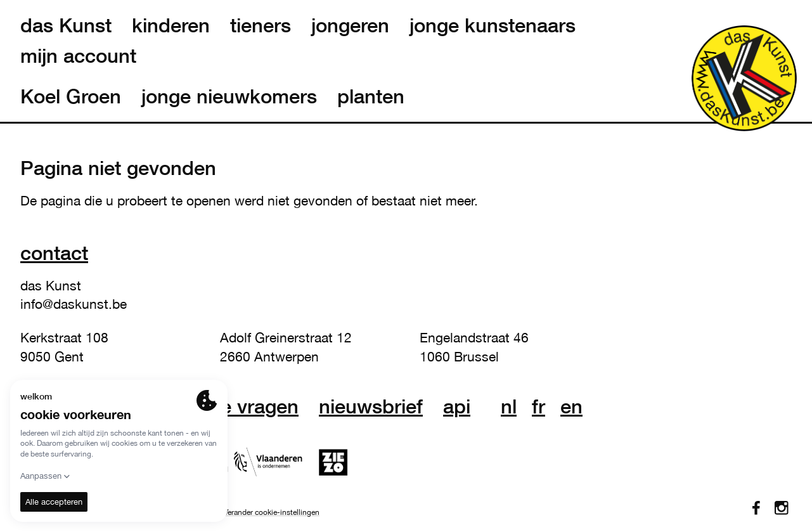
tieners (261, 25)
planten (371, 96)
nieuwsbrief (371, 406)
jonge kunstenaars (493, 25)
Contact (54, 253)
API (457, 406)
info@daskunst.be (74, 304)
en (571, 406)
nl (509, 406)
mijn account (78, 56)
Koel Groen (71, 96)
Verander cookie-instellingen (272, 512)
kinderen (171, 25)
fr (538, 406)
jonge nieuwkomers (229, 96)
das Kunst (66, 25)
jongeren (350, 25)
